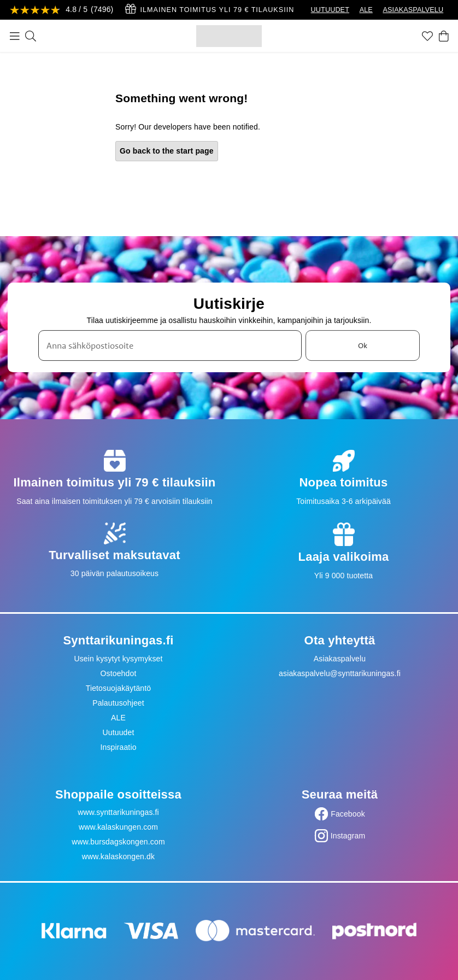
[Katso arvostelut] (62, 10)
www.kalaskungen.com (118, 827)
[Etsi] (31, 36)
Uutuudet (119, 732)
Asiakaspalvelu (340, 659)
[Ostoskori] (444, 36)
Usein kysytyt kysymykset (118, 659)
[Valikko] (15, 36)
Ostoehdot (119, 673)
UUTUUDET (330, 10)
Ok (363, 345)
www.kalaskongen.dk (118, 856)
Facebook (348, 814)
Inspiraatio (118, 747)
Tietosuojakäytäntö (119, 688)
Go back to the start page (167, 151)
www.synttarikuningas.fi (118, 812)
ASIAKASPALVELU (413, 10)
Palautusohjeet (118, 703)
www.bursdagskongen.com (118, 842)
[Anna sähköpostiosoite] (170, 345)
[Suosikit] (427, 36)
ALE (366, 10)
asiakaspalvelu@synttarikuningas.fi (340, 673)
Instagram (348, 836)
